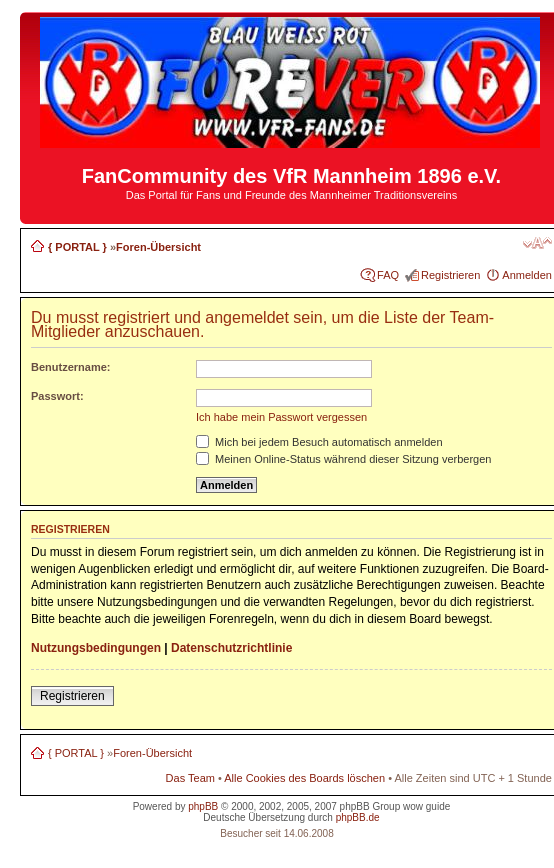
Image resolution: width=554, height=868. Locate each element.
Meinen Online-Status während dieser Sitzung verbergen (343, 459)
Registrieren (450, 275)
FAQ (388, 275)
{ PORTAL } (77, 247)
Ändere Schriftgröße (537, 243)
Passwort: (57, 396)
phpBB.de (358, 817)
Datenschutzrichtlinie (231, 648)
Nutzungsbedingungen (96, 648)
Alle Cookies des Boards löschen (304, 778)
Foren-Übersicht (158, 247)
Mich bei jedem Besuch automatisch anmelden (319, 442)
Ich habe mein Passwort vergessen (281, 417)
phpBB (203, 806)
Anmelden (527, 275)
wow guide (426, 806)
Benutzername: (70, 367)
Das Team (190, 778)
